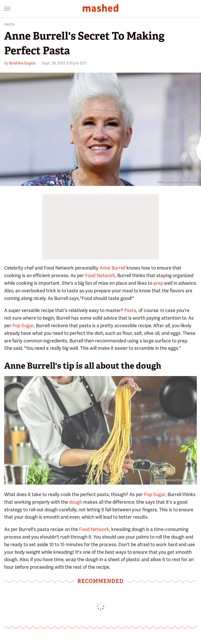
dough (76, 502)
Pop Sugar (23, 326)
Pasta (130, 310)
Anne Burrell (112, 268)
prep (158, 283)
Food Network (100, 275)
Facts (9, 25)
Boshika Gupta (22, 63)
